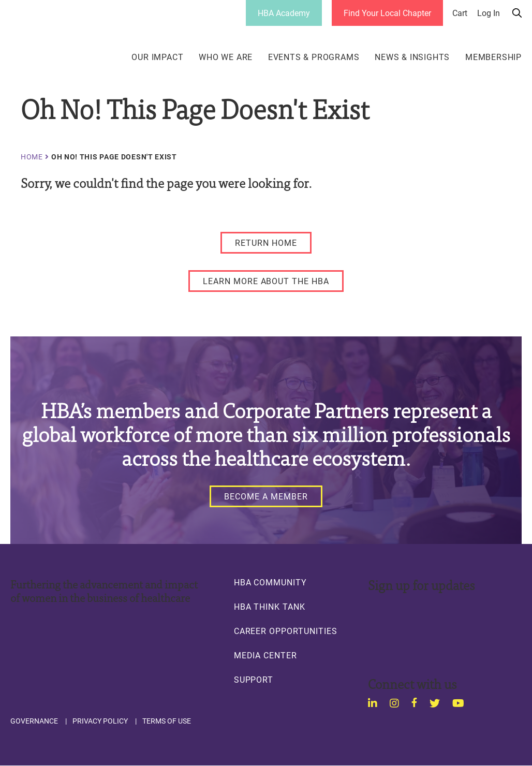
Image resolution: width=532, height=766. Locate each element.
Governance (34, 721)
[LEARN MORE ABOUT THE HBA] (266, 281)
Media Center (265, 655)
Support (254, 680)
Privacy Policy (100, 721)
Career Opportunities (286, 631)
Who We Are (226, 57)
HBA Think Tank (270, 607)
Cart (460, 13)
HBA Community (270, 582)
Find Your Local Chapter (387, 13)
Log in (489, 13)
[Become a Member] (266, 496)
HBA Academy (284, 13)
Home (32, 157)
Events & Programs (314, 57)
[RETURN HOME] (266, 243)
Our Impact (157, 57)
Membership (493, 57)
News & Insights (412, 57)
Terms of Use (167, 721)
